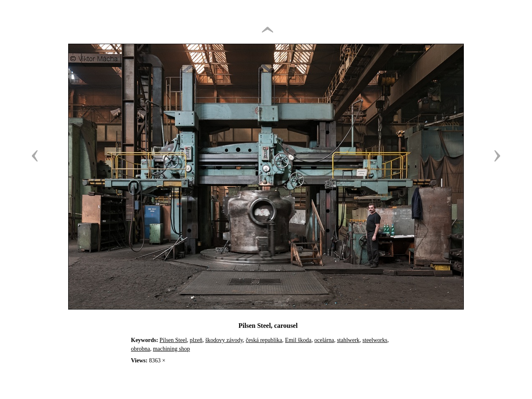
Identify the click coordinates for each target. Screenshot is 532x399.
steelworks (375, 340)
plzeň (196, 340)
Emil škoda (298, 340)
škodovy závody (224, 340)
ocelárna (324, 340)
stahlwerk (348, 340)
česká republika (264, 340)
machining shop (171, 349)
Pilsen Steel (173, 340)
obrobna (140, 349)
